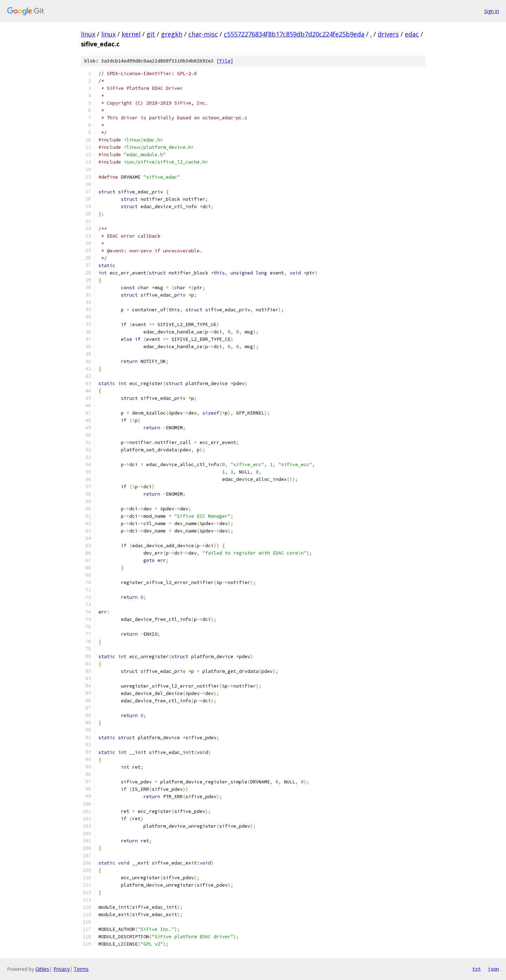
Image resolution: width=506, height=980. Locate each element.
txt (476, 969)
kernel (131, 34)
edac (412, 34)
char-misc (203, 34)
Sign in (492, 11)
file (225, 61)
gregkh (172, 34)
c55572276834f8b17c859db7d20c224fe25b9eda (294, 34)
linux (88, 34)
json (493, 969)
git (151, 34)
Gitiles (42, 969)
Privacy (61, 969)
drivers (388, 34)
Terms (81, 969)
